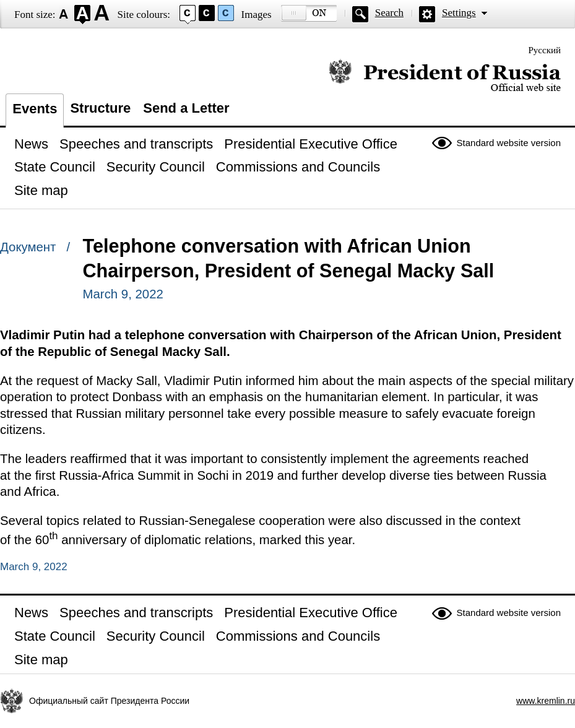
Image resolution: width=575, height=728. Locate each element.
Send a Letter (186, 108)
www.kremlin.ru (546, 701)
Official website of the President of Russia (445, 76)
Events (35, 109)
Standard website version (509, 143)
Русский (545, 50)
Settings (459, 13)
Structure (100, 108)
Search (389, 13)
